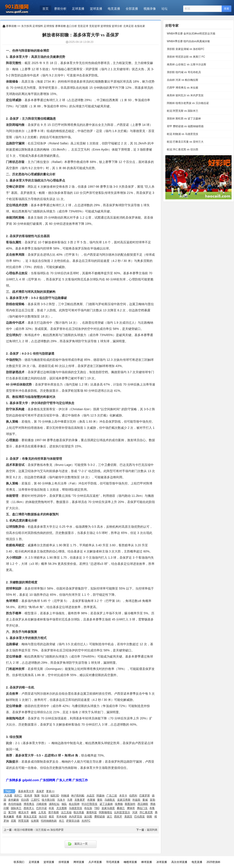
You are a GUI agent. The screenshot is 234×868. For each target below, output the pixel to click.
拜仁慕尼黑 (146, 812)
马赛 (70, 800)
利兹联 (136, 800)
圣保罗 (40, 791)
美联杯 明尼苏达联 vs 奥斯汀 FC (186, 57)
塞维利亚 (92, 812)
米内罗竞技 (75, 817)
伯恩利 (133, 796)
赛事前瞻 (11, 26)
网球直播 (79, 862)
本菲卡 (123, 796)
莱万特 (12, 812)
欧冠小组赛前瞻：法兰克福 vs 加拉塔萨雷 (39, 830)
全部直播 (132, 9)
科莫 (51, 808)
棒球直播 (147, 862)
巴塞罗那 (145, 796)
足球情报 (49, 26)
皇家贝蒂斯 (124, 800)
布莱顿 (91, 800)
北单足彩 (128, 26)
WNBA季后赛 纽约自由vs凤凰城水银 (188, 41)
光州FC (86, 821)
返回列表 (152, 830)
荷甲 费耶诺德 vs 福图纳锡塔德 (185, 126)
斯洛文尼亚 (30, 817)
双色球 (28, 796)
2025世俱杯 (213, 862)
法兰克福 (66, 812)
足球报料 (38, 26)
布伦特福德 (15, 804)
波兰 (109, 817)
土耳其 (42, 812)
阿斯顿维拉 (106, 812)
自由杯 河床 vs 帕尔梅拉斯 (182, 80)
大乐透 (8, 796)
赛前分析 (60, 9)
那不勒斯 (54, 812)
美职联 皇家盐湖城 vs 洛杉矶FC (185, 49)
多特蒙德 (13, 800)
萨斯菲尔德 (73, 821)
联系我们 (19, 862)
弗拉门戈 (142, 808)
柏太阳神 (74, 804)
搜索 (226, 9)
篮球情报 (106, 26)
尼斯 (13, 821)
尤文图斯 (62, 808)
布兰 (62, 821)
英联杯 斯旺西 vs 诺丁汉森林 (183, 119)
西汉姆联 (143, 804)
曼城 (145, 800)
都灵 (51, 817)
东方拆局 (26, 26)
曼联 (100, 800)
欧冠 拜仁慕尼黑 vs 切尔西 (182, 149)
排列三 (18, 796)
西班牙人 (29, 808)
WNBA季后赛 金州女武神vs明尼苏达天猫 (191, 34)
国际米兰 (16, 808)
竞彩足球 (83, 26)
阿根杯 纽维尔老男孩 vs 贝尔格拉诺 (187, 103)
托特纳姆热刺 (49, 821)
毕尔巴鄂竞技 (89, 804)
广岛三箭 (112, 796)
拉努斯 (35, 821)
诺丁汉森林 (106, 804)
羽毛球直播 (113, 862)
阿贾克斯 (24, 821)
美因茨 (128, 817)
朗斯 (149, 817)
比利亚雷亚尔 (122, 812)
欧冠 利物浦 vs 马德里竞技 (182, 134)
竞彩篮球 (94, 26)
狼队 (64, 804)
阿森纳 (100, 796)
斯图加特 (130, 804)
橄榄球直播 (130, 862)
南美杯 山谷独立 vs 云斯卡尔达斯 (186, 64)
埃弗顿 (119, 804)
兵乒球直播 (95, 862)
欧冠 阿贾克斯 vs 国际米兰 (182, 111)
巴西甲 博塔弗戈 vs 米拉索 (182, 88)
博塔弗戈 (29, 804)
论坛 (164, 9)
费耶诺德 (100, 817)
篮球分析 (117, 26)
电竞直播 (114, 9)
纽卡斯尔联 (48, 800)
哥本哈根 (62, 817)
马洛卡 (61, 800)
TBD (97, 808)
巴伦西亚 (140, 817)
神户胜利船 (78, 796)
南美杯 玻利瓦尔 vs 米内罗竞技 (185, 95)
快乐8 (45, 796)
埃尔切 (43, 817)
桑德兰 (121, 808)
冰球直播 (162, 862)
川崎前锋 (42, 804)
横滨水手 (24, 812)
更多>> (50, 791)
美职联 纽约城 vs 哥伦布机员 (183, 72)
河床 (135, 812)
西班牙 (118, 817)
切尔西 (25, 800)
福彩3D (55, 796)
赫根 (34, 812)
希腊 (19, 817)
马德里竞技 (75, 808)
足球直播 (78, 9)
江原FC (35, 800)
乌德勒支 (110, 800)
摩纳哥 (131, 808)
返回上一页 (81, 844)
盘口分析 (72, 26)
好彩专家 (172, 26)
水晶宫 (91, 796)
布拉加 (88, 808)
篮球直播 (96, 9)
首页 (45, 9)
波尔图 (88, 817)
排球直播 (64, 862)
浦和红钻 (54, 804)
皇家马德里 (108, 808)
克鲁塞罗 (80, 800)
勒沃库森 (79, 812)
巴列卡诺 (42, 808)
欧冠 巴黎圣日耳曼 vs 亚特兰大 (185, 142)
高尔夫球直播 (179, 862)
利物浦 (65, 796)
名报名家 (140, 26)
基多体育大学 (26, 791)
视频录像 (150, 9)
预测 (37, 796)
